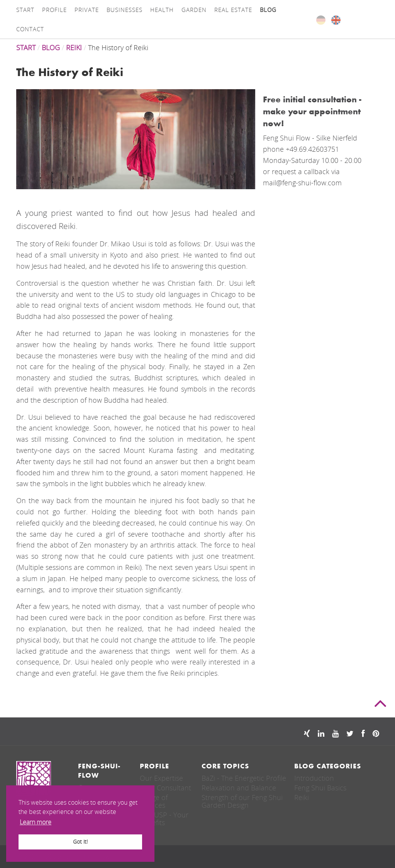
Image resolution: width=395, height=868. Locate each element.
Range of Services (154, 801)
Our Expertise (161, 778)
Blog (51, 47)
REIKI (74, 47)
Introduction (314, 778)
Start (26, 47)
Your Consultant (165, 788)
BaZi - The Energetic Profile (244, 778)
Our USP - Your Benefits (164, 819)
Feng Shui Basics (320, 788)
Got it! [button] (80, 842)
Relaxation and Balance (239, 788)
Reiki (302, 797)
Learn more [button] (36, 822)
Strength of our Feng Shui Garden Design (242, 801)
